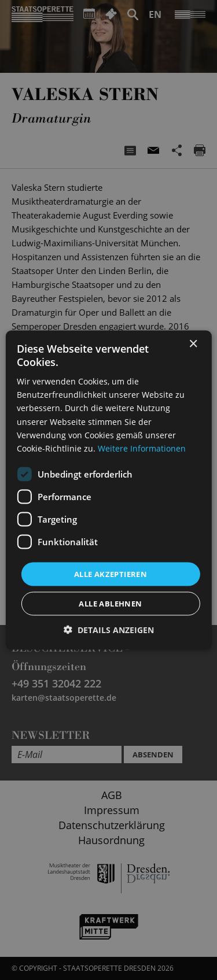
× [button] (193, 344)
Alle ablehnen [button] (110, 604)
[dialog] (108, 490)
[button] (109, 630)
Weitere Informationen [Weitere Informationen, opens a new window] (142, 448)
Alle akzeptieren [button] (111, 574)
